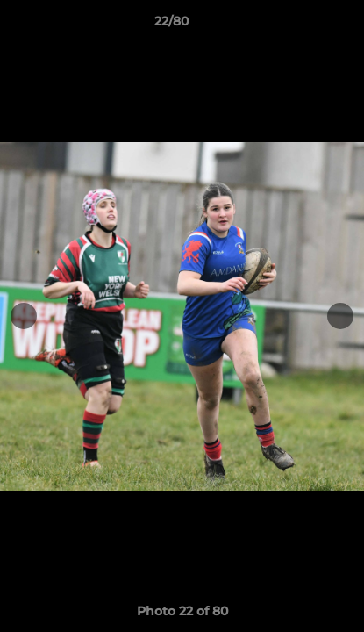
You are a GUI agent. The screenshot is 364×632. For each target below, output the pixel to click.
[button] (301, 25)
